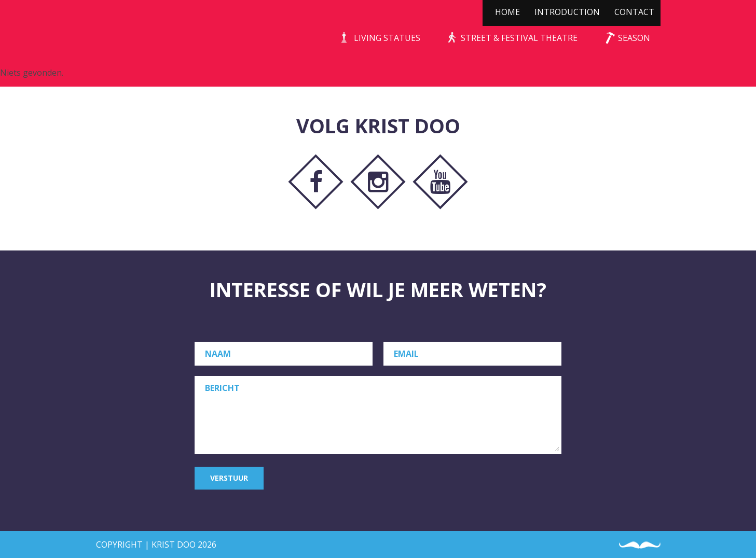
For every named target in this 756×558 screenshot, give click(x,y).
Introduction (567, 12)
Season (634, 38)
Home (507, 12)
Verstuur (229, 478)
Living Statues (387, 38)
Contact (634, 12)
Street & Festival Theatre (519, 38)
